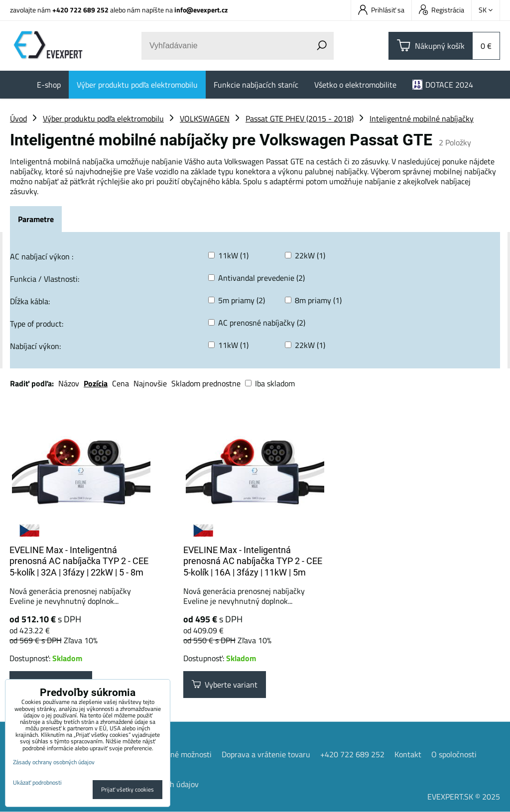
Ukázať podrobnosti (37, 782)
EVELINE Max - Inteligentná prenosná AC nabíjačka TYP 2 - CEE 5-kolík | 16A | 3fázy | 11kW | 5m (253, 561)
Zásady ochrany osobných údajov (54, 762)
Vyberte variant (225, 685)
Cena (121, 383)
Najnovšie (150, 383)
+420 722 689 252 (80, 10)
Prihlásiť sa (381, 10)
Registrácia (442, 10)
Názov (69, 383)
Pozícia (96, 383)
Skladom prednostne (206, 383)
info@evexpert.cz (201, 10)
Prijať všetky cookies (127, 789)
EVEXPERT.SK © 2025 (464, 797)
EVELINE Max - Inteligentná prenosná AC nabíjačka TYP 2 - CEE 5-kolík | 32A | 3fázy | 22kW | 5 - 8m (79, 561)
